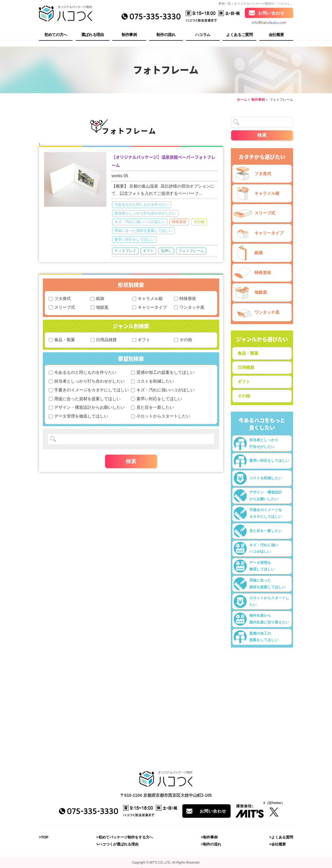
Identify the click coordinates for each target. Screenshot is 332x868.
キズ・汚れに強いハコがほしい (140, 222)
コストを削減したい (152, 381)
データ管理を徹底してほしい (78, 416)
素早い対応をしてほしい (134, 239)
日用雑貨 (246, 367)
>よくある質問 (281, 837)
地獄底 (99, 307)
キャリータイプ (150, 307)
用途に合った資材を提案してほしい (143, 231)
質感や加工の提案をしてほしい (163, 372)
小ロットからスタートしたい (161, 416)
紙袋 (97, 299)
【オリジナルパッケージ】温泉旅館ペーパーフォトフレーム (163, 161)
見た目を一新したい (152, 407)
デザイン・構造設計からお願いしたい (87, 407)
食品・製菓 (62, 340)
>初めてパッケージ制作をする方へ (125, 837)
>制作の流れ (211, 844)
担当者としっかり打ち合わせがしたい (145, 213)
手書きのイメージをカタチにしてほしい (89, 390)
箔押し (166, 251)
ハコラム (203, 35)
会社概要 (276, 35)
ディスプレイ (125, 251)
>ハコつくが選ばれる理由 (117, 844)
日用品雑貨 (104, 340)
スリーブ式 (62, 307)
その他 (199, 222)
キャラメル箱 (147, 299)
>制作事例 (209, 837)
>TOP (44, 837)
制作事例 (129, 35)
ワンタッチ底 (189, 307)
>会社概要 (278, 844)
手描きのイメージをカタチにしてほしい (258, 513)
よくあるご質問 (240, 35)
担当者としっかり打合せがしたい (256, 443)
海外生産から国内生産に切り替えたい (261, 619)
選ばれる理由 (93, 35)
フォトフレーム (191, 251)
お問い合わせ (271, 14)
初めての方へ (56, 35)
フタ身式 (60, 299)
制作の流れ (166, 35)
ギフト (148, 251)
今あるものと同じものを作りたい (142, 204)
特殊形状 (179, 222)
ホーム (242, 100)
